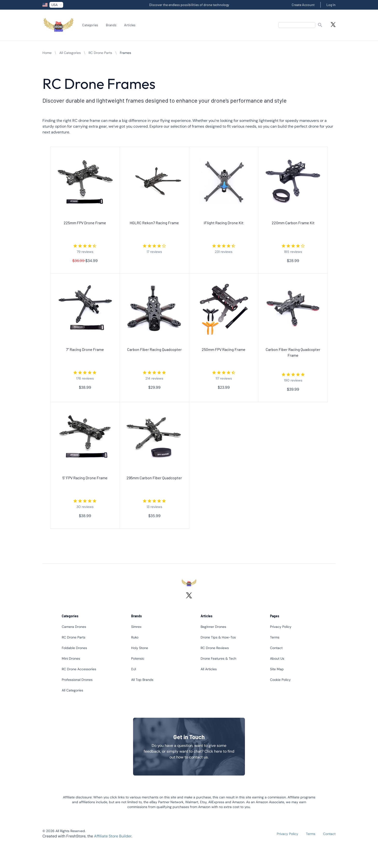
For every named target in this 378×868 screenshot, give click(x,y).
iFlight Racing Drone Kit (224, 223)
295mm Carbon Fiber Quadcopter (154, 478)
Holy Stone (140, 648)
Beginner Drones (213, 627)
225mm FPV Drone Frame (85, 223)
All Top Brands (142, 680)
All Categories (70, 53)
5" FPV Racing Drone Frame (85, 478)
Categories (90, 25)
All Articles (209, 669)
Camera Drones (74, 627)
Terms (275, 637)
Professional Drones (77, 680)
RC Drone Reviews (215, 648)
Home (47, 53)
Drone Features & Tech (218, 658)
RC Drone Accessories (79, 669)
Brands (111, 25)
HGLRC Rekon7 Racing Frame (154, 223)
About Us (277, 658)
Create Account (303, 5)
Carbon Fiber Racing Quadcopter (154, 349)
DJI (134, 669)
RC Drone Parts (100, 53)
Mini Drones (71, 658)
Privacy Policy (281, 627)
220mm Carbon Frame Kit (293, 223)
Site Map (277, 669)
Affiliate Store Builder (113, 836)
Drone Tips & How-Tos (218, 637)
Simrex (136, 627)
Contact (276, 648)
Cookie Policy (280, 680)
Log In (331, 5)
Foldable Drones (74, 648)
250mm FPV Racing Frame (224, 349)
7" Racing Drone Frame (85, 349)
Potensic (138, 658)
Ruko (135, 637)
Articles (130, 25)
